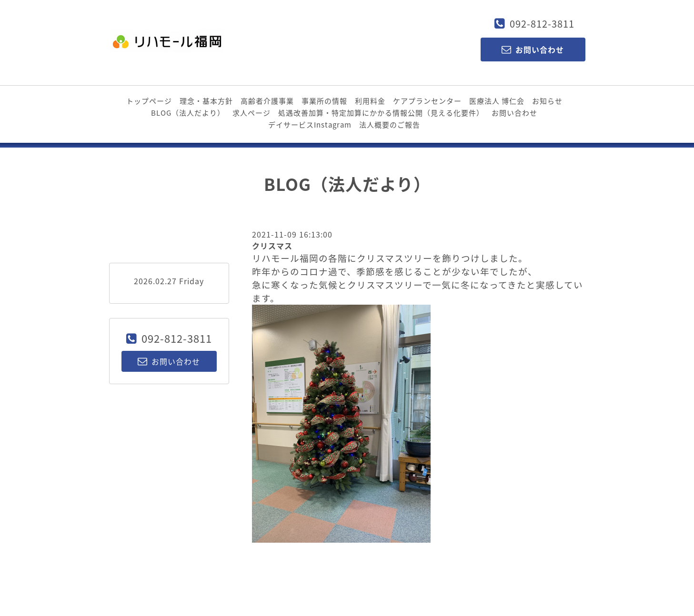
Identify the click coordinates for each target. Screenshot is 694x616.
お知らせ (547, 101)
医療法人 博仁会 (497, 101)
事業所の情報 (324, 101)
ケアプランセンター (427, 101)
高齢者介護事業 (267, 101)
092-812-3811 (542, 24)
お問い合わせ (514, 113)
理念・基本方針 (206, 101)
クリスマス (272, 246)
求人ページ (251, 113)
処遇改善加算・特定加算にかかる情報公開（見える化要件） (381, 113)
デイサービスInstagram (310, 125)
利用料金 (370, 101)
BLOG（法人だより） (188, 113)
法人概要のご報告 (390, 125)
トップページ (149, 101)
